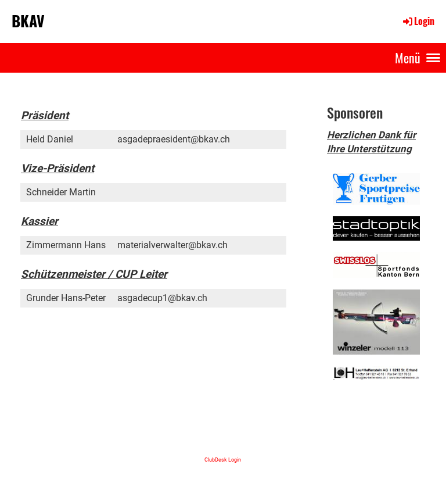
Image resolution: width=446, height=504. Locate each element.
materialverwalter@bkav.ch (172, 245)
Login (418, 21)
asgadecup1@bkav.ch (162, 298)
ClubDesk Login (223, 460)
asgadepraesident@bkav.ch (174, 139)
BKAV (28, 21)
